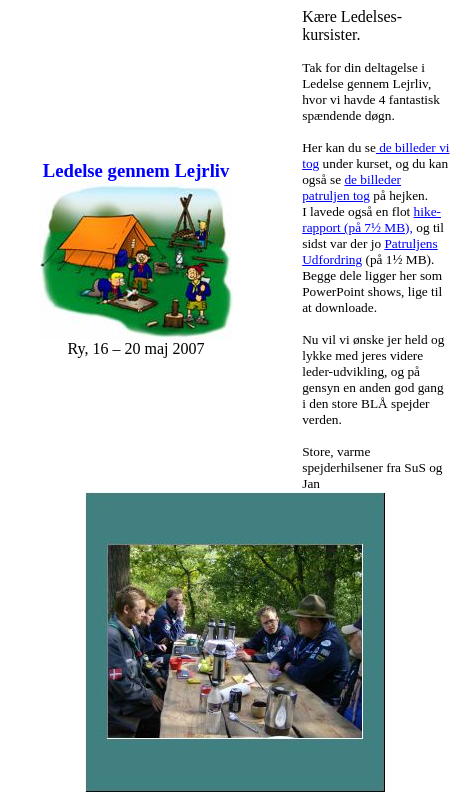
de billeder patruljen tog (351, 187)
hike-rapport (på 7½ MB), (371, 219)
